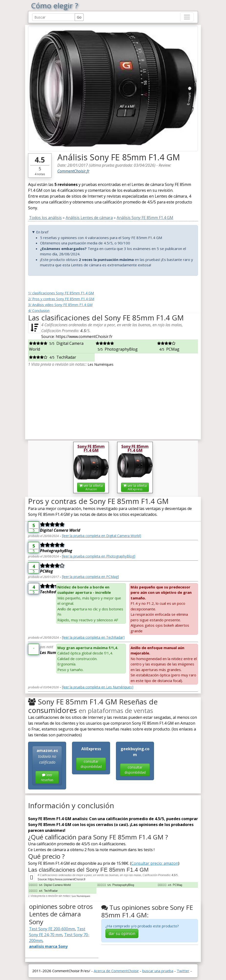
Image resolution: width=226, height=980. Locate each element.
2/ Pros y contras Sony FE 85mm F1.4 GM (61, 299)
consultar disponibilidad (91, 764)
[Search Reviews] (54, 17)
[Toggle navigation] (187, 17)
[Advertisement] (113, 401)
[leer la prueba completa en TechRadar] (93, 637)
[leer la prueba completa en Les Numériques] (98, 687)
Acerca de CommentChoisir (116, 971)
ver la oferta (91, 487)
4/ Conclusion (39, 311)
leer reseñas (47, 777)
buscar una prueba (158, 971)
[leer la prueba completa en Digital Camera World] (102, 536)
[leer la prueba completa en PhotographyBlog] (99, 556)
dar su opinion (122, 933)
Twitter (183, 971)
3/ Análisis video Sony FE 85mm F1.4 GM (60, 305)
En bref (42, 232)
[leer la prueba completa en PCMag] (90, 577)
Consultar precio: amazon (155, 863)
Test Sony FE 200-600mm (52, 929)
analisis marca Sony (48, 946)
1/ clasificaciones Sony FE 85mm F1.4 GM (61, 293)
